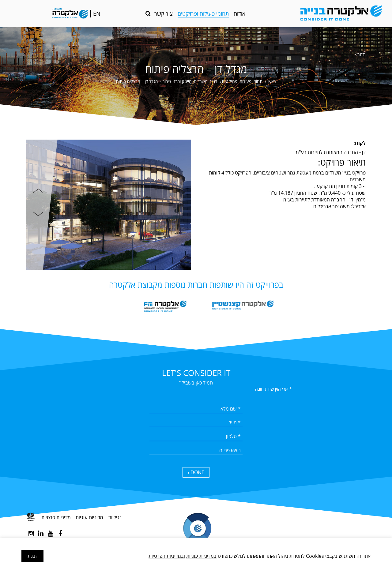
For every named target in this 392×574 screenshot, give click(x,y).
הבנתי (32, 556)
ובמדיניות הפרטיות (167, 556)
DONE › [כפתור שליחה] (196, 472)
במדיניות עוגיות (201, 556)
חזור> (360, 54)
